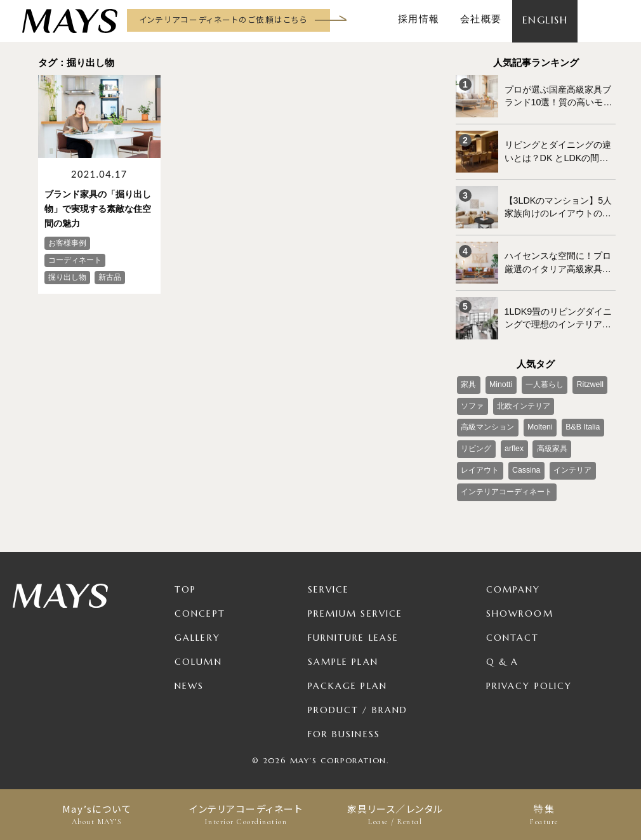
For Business (344, 726)
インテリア (571, 463)
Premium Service (355, 605)
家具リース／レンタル (395, 815)
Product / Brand (358, 702)
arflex (513, 442)
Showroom (520, 605)
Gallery (197, 629)
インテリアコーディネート (246, 815)
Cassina (525, 463)
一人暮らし (543, 379)
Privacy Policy (529, 678)
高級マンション (487, 421)
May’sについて (97, 815)
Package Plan (347, 678)
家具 (468, 379)
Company (513, 581)
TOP (185, 581)
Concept (200, 605)
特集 (544, 815)
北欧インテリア (523, 400)
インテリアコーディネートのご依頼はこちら (223, 19)
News (189, 678)
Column (198, 653)
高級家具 (550, 442)
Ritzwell (587, 379)
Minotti (500, 379)
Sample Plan (343, 653)
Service (329, 581)
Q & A (503, 653)
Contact (513, 629)
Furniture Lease (354, 629)
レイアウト (480, 463)
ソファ (472, 400)
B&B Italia (580, 421)
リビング (476, 442)
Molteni (539, 421)
